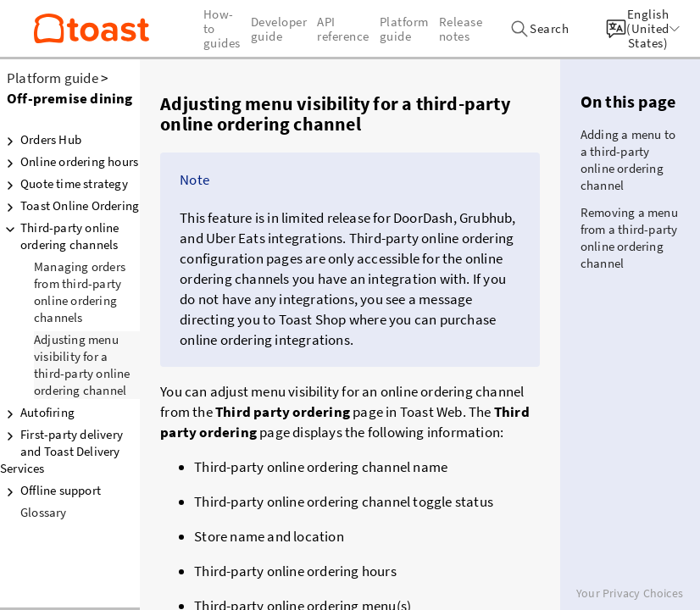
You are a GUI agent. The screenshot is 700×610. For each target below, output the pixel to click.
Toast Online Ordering (69, 206)
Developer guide (279, 29)
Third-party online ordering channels (60, 236)
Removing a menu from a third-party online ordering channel (629, 238)
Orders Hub (41, 140)
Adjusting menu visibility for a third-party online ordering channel (82, 365)
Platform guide (53, 78)
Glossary (44, 512)
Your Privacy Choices (630, 593)
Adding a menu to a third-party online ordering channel (628, 160)
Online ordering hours (69, 162)
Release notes (461, 29)
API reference (343, 29)
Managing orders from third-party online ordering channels (80, 292)
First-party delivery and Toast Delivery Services (61, 451)
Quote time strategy (64, 184)
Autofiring (37, 413)
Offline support (50, 491)
